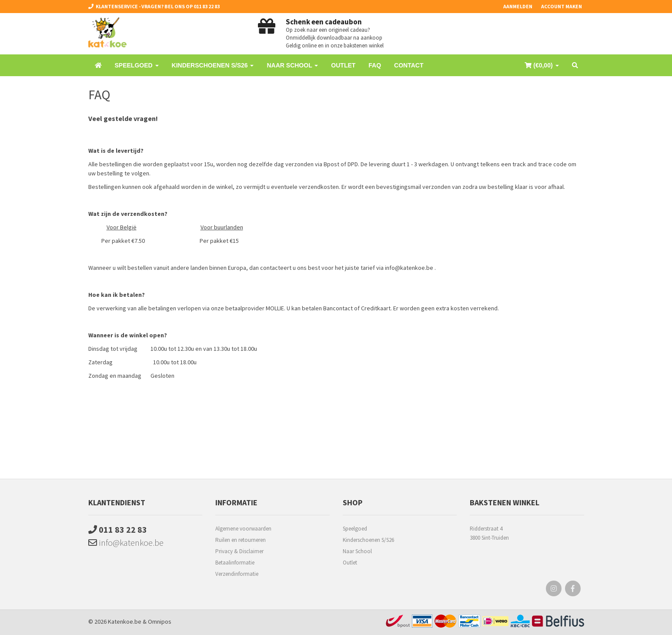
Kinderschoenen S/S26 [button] (213, 65)
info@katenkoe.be (126, 543)
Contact (409, 65)
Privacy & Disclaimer (239, 551)
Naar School (357, 551)
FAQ (375, 65)
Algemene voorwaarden (243, 529)
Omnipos (160, 622)
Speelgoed (355, 529)
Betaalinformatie (235, 563)
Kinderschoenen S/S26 (368, 540)
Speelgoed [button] (137, 65)
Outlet (343, 65)
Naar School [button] (292, 65)
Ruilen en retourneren (241, 540)
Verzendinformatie (237, 574)
